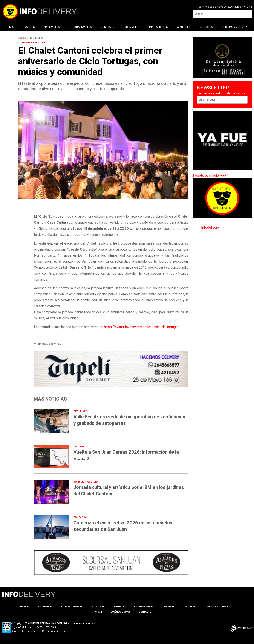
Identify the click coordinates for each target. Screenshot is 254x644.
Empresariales (158, 27)
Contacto (145, 612)
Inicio (11, 27)
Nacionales (52, 27)
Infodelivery (210, 228)
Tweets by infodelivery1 (211, 176)
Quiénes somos (121, 612)
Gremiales (131, 27)
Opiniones (184, 27)
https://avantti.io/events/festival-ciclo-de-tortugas (142, 327)
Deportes (206, 27)
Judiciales (108, 27)
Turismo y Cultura (235, 27)
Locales (29, 27)
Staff (99, 612)
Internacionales (80, 27)
